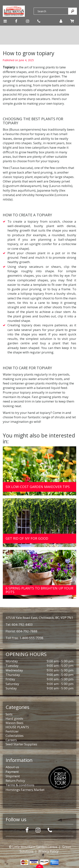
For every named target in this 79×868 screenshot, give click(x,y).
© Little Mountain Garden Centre (33, 847)
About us (12, 767)
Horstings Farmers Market (25, 790)
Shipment (13, 776)
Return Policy (15, 781)
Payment (12, 772)
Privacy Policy (49, 851)
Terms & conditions (20, 785)
